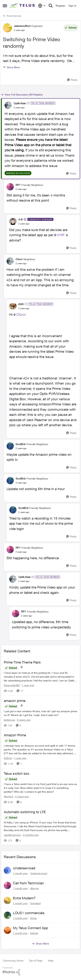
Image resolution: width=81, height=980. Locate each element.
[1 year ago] (27, 685)
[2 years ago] (21, 796)
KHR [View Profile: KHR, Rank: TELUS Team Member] (21, 304)
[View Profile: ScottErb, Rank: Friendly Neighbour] (10, 446)
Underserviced (24, 868)
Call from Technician (28, 883)
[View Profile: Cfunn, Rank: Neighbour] (10, 261)
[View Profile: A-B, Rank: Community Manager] (13, 221)
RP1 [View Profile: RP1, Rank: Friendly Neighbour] (18, 185)
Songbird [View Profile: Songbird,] (35, 903)
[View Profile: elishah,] (7, 930)
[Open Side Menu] (5, 6)
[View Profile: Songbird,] (7, 900)
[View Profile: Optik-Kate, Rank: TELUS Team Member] (8, 105)
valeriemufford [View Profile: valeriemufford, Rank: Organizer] (22, 26)
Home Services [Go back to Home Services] (12, 16)
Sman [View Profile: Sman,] (34, 918)
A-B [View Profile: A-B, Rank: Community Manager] (21, 219)
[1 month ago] (20, 873)
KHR (61, 235)
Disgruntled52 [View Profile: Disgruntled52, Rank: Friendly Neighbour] (12, 685)
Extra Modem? (24, 898)
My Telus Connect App (30, 928)
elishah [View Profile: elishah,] (34, 933)
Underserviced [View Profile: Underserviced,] (39, 873)
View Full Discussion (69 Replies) (22, 95)
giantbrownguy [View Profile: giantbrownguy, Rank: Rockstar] (12, 835)
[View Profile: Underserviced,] (7, 870)
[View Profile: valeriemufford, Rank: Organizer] (7, 28)
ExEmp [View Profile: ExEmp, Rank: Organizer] (8, 758)
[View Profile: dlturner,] (7, 885)
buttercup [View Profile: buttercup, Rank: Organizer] (9, 720)
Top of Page (36, 961)
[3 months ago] (30, 835)
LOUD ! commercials (29, 913)
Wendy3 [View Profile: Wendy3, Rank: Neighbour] (9, 796)
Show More (11, 67)
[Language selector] (42, 6)
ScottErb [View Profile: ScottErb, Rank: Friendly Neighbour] (21, 444)
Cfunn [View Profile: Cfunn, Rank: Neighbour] (19, 259)
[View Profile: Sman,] (7, 915)
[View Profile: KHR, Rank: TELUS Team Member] (13, 306)
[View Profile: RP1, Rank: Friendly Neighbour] (10, 187)
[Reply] (72, 80)
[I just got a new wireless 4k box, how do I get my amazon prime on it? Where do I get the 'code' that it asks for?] (40, 713)
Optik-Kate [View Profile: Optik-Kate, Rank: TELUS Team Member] (20, 103)
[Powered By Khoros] (40, 971)
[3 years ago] (23, 720)
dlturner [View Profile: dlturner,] (35, 888)
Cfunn (21, 314)
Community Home (13, 961)
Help (51, 961)
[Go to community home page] (23, 6)
